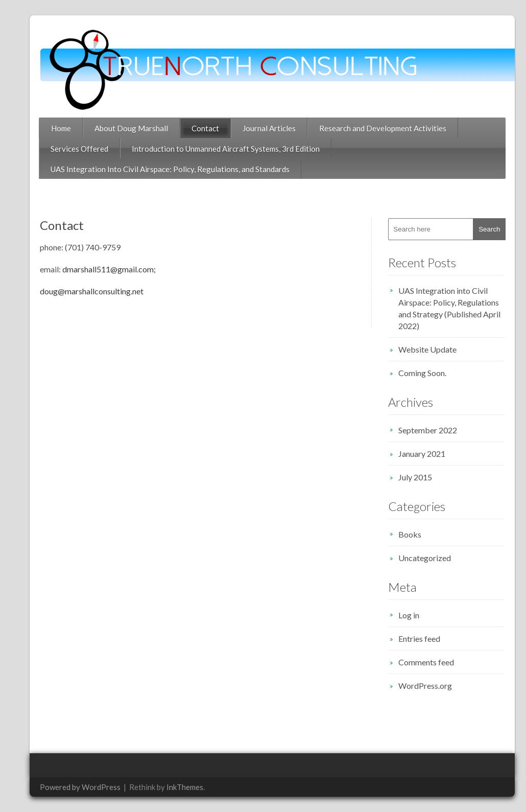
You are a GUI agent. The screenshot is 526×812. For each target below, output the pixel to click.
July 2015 (406, 477)
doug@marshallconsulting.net (82, 291)
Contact (196, 128)
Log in (400, 615)
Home (52, 128)
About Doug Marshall (122, 128)
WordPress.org (416, 686)
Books (401, 534)
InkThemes (176, 787)
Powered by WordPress (71, 787)
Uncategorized (415, 558)
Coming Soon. (413, 373)
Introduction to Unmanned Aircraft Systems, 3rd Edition (217, 149)
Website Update (418, 349)
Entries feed (410, 639)
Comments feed (417, 662)
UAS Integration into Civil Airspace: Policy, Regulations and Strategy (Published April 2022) (440, 308)
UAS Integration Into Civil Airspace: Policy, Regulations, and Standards (161, 169)
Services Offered (70, 149)
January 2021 (413, 454)
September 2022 (419, 430)
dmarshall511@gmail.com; (101, 269)
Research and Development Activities (374, 128)
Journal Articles (260, 128)
